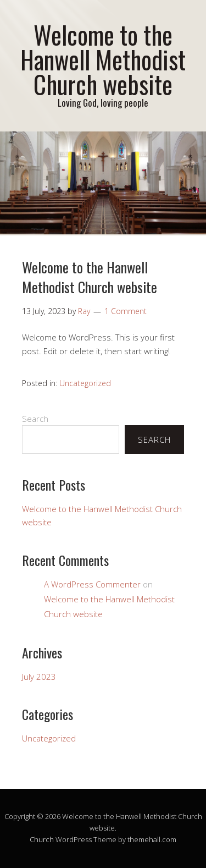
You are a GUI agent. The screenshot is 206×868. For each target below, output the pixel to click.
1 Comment (126, 311)
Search (35, 419)
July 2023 (39, 677)
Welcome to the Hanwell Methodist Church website (103, 59)
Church (42, 839)
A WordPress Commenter (92, 584)
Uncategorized (85, 383)
